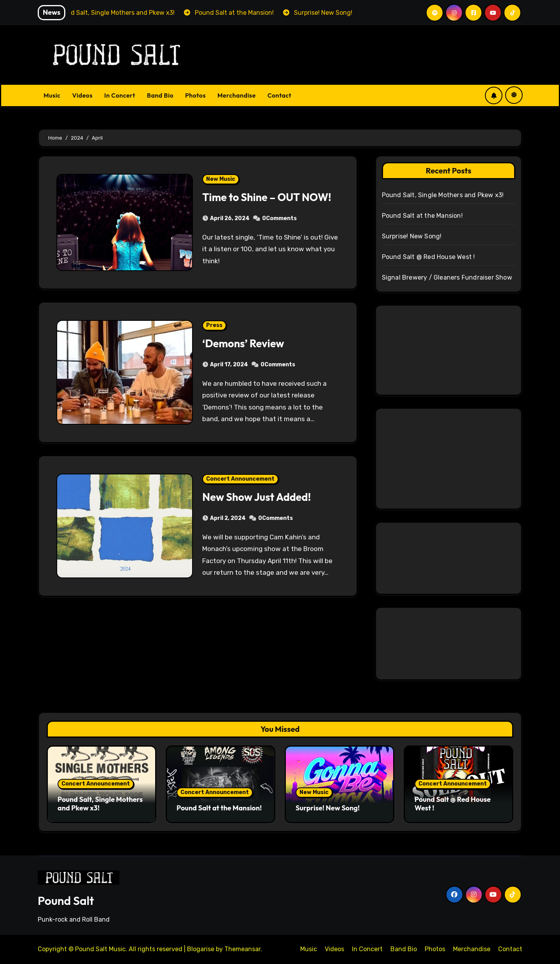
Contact (280, 95)
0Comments (279, 218)
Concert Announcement (240, 479)
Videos (83, 95)
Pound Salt (66, 901)
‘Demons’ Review (243, 343)
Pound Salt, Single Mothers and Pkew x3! (443, 195)
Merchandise (237, 95)
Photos (195, 95)
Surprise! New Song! (412, 236)
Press (214, 325)
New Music (221, 179)
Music (52, 95)
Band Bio (160, 95)
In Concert (120, 95)
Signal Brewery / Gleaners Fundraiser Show (447, 277)
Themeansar (242, 949)
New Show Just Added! (256, 497)
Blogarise (201, 949)
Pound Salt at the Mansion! (422, 216)
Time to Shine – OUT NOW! (267, 197)
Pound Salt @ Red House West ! (429, 257)
